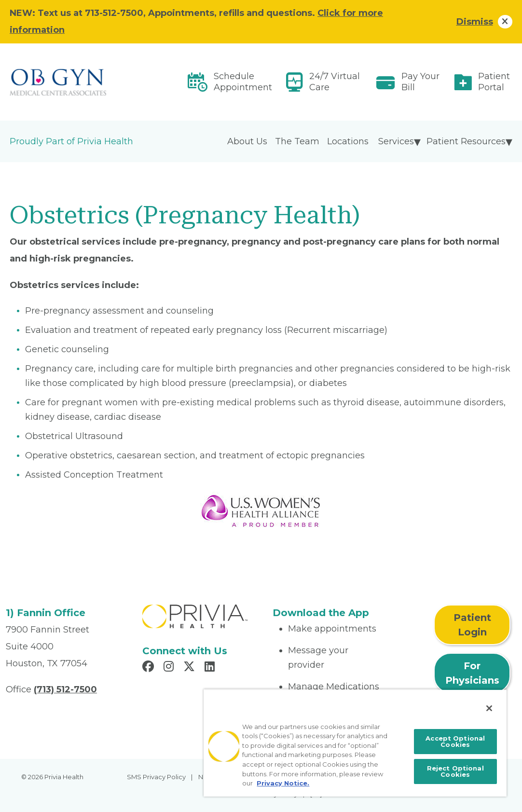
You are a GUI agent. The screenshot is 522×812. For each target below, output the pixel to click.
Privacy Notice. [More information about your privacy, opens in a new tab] (283, 783)
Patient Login (472, 625)
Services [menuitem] (396, 141)
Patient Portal (494, 82)
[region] (355, 743)
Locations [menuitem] (348, 141)
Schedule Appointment (243, 82)
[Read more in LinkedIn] (211, 668)
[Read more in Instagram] (170, 668)
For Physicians (472, 673)
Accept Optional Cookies (455, 741)
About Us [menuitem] (247, 141)
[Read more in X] (191, 668)
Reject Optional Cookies (455, 771)
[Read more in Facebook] (150, 668)
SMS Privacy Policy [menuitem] (156, 777)
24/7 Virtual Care (335, 82)
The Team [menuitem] (297, 141)
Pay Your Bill (420, 82)
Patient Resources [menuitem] (466, 141)
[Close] (489, 708)
